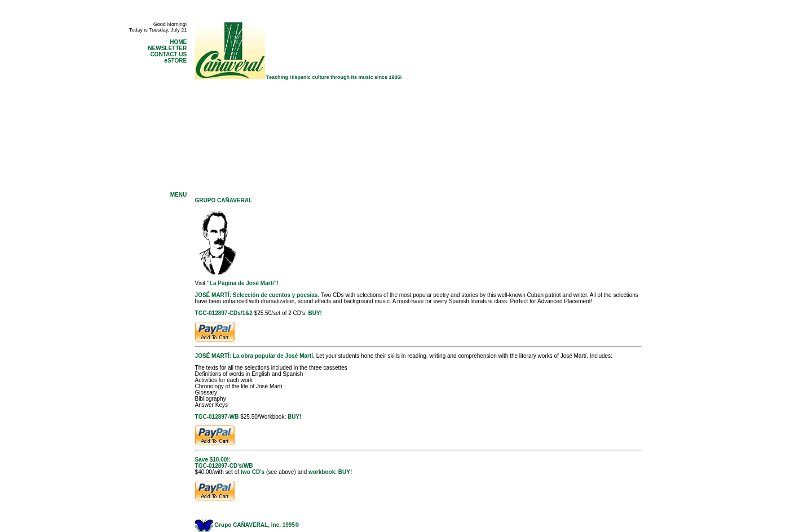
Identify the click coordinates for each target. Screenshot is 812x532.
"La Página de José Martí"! (243, 283)
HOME (178, 42)
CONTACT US (168, 54)
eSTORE (175, 61)
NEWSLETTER (167, 48)
